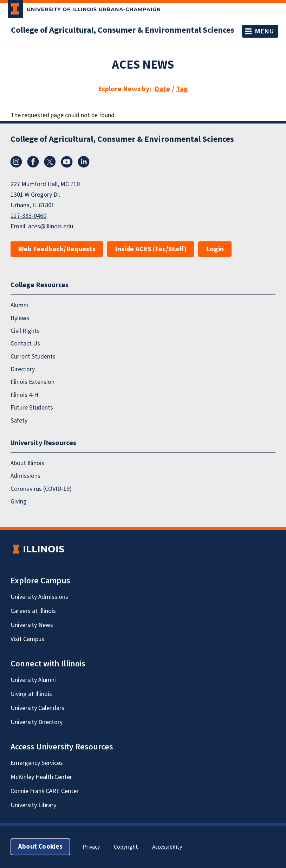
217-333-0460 (28, 216)
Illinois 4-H (24, 395)
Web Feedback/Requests (57, 249)
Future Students (32, 408)
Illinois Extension (32, 382)
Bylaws (20, 318)
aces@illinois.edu (51, 226)
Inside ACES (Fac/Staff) (151, 249)
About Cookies (40, 847)
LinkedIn (84, 162)
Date (162, 89)
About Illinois (27, 463)
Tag (182, 89)
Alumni (19, 305)
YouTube (67, 162)
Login (215, 249)
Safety (19, 421)
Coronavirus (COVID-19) (41, 489)
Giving (19, 502)
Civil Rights (25, 331)
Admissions (25, 476)
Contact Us (25, 344)
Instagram (16, 162)
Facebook (33, 162)
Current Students (33, 357)
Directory (23, 369)
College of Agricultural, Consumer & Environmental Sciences (123, 30)
